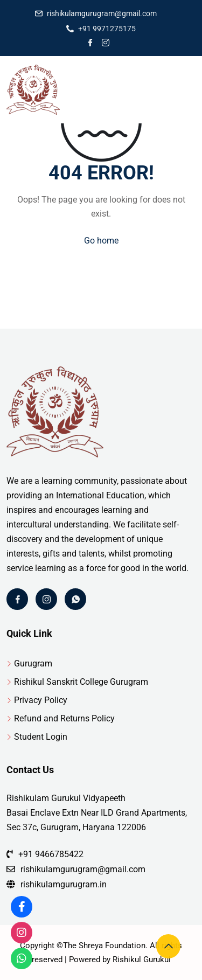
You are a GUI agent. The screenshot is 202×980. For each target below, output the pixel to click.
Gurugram (33, 663)
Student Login (41, 737)
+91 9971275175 (107, 29)
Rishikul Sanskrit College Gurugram (81, 682)
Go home (101, 241)
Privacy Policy (41, 700)
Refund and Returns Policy (64, 718)
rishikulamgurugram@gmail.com (102, 13)
